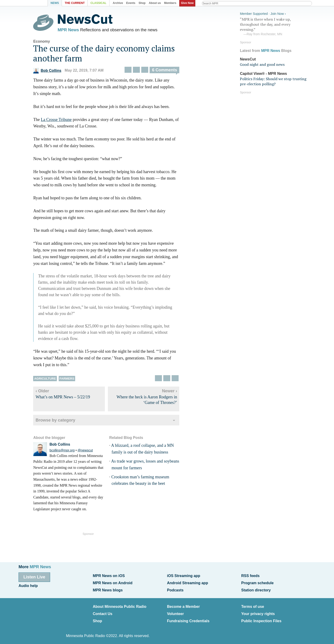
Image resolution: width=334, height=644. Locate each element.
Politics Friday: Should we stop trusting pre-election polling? (273, 81)
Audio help (28, 585)
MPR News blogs (108, 589)
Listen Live (34, 577)
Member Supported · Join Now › (263, 13)
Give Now (188, 3)
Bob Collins (50, 71)
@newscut (88, 451)
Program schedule (257, 582)
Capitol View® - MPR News (263, 73)
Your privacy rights (258, 612)
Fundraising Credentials (188, 618)
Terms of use (253, 605)
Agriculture (48, 379)
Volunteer (175, 612)
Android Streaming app (188, 582)
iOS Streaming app (184, 576)
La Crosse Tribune (59, 121)
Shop (97, 618)
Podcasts (175, 589)
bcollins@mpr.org (65, 451)
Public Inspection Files (261, 618)
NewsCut (248, 59)
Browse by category (59, 421)
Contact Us (103, 612)
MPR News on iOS (109, 576)
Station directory (256, 589)
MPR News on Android (113, 582)
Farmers (70, 379)
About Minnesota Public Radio (120, 605)
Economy (45, 42)
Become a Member (183, 605)
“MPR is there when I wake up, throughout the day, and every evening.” (275, 26)
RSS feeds (250, 576)
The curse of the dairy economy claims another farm (107, 54)
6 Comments (168, 71)
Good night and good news (262, 64)
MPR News (71, 30)
